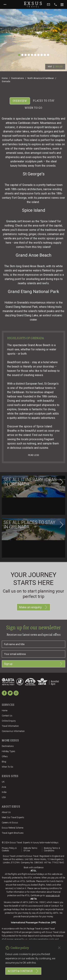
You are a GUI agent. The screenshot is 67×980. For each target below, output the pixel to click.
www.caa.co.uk (53, 896)
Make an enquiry (33, 607)
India (4, 792)
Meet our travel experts (13, 817)
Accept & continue (23, 971)
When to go (7, 767)
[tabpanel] (33, 336)
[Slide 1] (19, 55)
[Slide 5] (32, 55)
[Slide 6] (35, 55)
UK (3, 782)
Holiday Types (8, 751)
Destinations (18, 78)
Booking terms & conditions (52, 849)
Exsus (34, 4)
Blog (4, 762)
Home (5, 78)
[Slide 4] (29, 55)
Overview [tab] (20, 101)
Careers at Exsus (10, 823)
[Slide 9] (45, 55)
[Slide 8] (42, 55)
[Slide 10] (48, 55)
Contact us (7, 716)
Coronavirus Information (13, 731)
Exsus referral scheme (13, 828)
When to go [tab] (33, 108)
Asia (4, 787)
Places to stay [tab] (44, 101)
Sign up (33, 664)
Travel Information (10, 726)
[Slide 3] (26, 55)
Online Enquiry (9, 721)
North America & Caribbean (41, 78)
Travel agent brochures (13, 833)
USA (4, 797)
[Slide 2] (22, 55)
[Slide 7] (38, 55)
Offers (5, 757)
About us (6, 812)
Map (50, 67)
